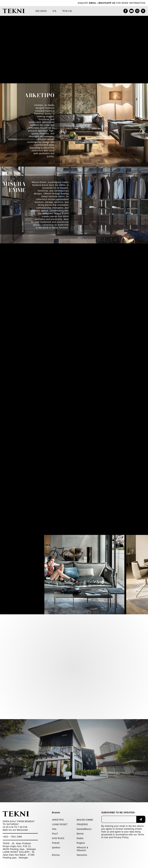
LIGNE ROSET (60, 824)
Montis (80, 834)
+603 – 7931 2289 (12, 837)
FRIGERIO (82, 824)
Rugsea (81, 843)
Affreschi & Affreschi (83, 849)
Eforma (56, 855)
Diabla (80, 838)
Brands (41, 11)
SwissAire (82, 855)
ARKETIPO (58, 820)
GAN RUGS (58, 838)
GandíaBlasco (84, 829)
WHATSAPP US (107, 3)
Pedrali (56, 843)
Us (54, 11)
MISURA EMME (85, 820)
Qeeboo (56, 848)
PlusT (55, 834)
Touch (67, 11)
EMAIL (93, 3)
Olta (54, 829)
